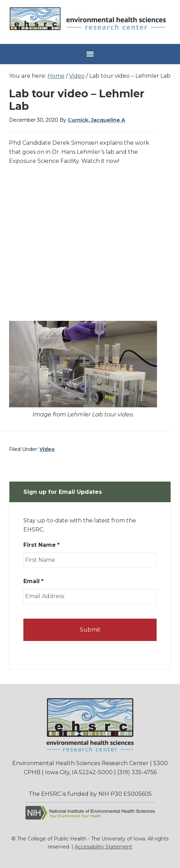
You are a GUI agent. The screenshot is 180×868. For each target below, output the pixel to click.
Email (33, 581)
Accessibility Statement (103, 847)
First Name (42, 545)
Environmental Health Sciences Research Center (90, 21)
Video (47, 449)
